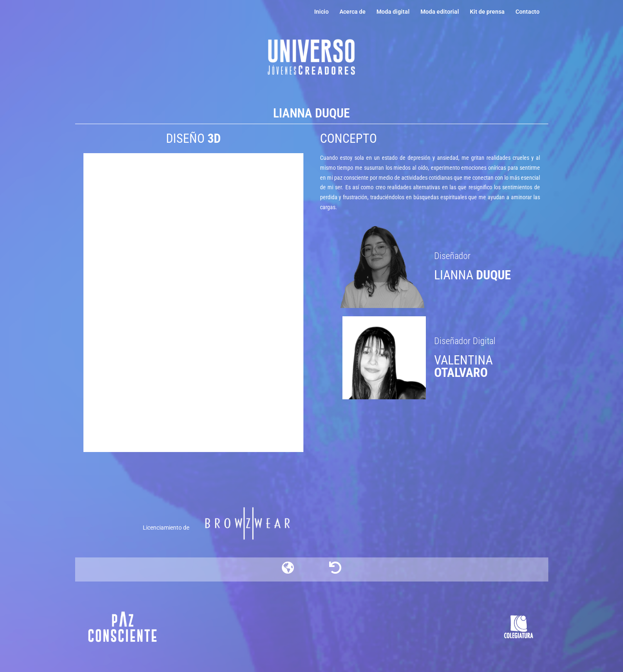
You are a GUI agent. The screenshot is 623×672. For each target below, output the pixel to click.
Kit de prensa (487, 12)
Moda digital (393, 12)
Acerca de (353, 12)
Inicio (321, 12)
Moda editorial (440, 12)
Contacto (528, 12)
